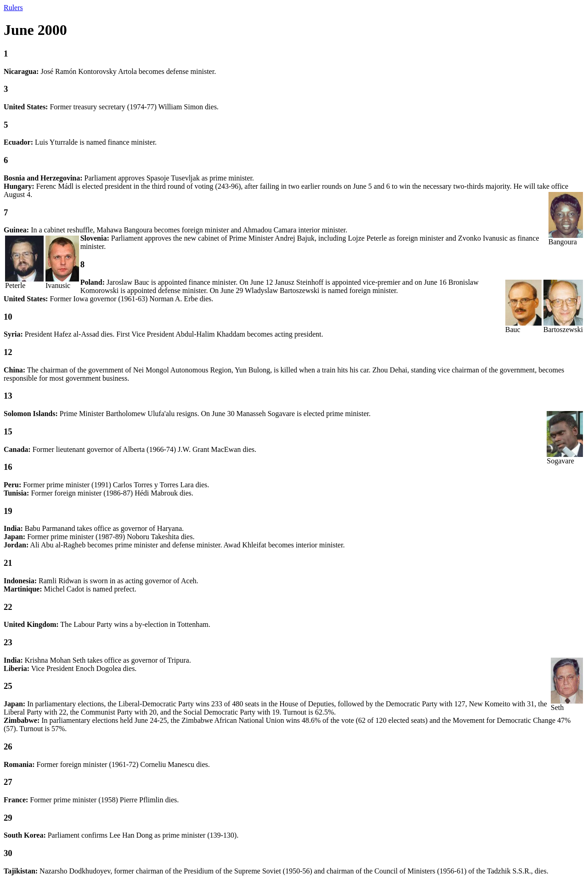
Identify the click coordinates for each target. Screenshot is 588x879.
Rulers (13, 8)
